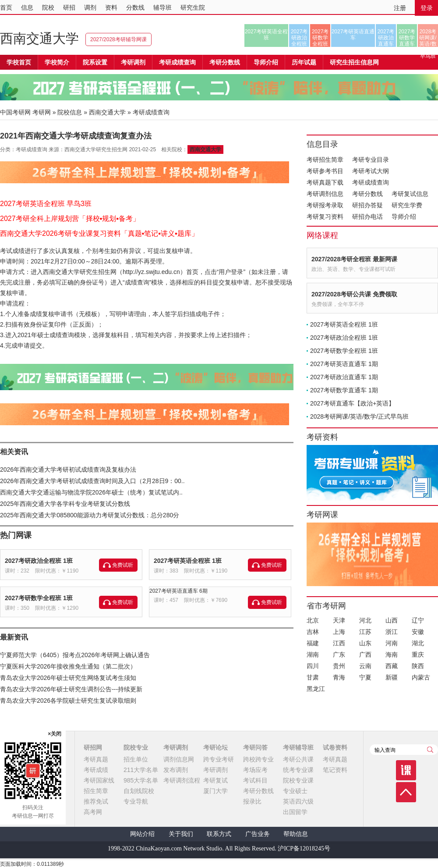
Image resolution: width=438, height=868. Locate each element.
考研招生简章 (325, 160)
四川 (313, 666)
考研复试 (215, 780)
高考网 (93, 812)
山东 (365, 643)
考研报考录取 (325, 205)
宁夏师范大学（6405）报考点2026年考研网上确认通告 (75, 655)
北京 (313, 620)
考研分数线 (367, 194)
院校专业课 (298, 780)
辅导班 (162, 7)
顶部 (406, 792)
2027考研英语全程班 (267, 35)
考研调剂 (133, 62)
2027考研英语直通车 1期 (344, 364)
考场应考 (255, 770)
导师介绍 (266, 62)
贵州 (339, 666)
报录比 (252, 801)
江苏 (365, 632)
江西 (339, 643)
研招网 (93, 747)
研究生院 (193, 7)
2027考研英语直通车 (353, 35)
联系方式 (219, 834)
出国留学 (295, 812)
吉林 (313, 632)
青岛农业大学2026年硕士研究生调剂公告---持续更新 (71, 689)
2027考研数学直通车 (407, 38)
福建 (313, 643)
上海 (339, 632)
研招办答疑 (367, 205)
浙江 (392, 632)
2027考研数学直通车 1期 (344, 390)
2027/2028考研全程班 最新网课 (354, 259)
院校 (48, 7)
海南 (392, 655)
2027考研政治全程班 (299, 38)
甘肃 (313, 677)
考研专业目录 (371, 160)
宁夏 (365, 677)
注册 (400, 8)
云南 (365, 666)
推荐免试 (96, 801)
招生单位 (136, 759)
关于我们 (181, 834)
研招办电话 (367, 217)
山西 (392, 620)
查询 (430, 750)
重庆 (418, 655)
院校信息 (70, 112)
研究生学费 (407, 205)
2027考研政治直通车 (386, 38)
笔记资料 (335, 770)
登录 (427, 8)
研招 (69, 7)
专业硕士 (295, 791)
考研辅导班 (298, 747)
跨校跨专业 (258, 759)
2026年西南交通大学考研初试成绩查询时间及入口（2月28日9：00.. (92, 481)
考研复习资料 (325, 217)
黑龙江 (316, 689)
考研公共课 (298, 759)
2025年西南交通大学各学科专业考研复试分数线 (65, 504)
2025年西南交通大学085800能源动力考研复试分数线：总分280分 (90, 515)
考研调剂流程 (182, 780)
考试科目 (255, 780)
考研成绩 (96, 770)
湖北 (418, 643)
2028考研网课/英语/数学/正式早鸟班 (428, 38)
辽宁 (418, 620)
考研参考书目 (325, 171)
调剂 (90, 7)
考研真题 (96, 759)
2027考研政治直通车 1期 (344, 377)
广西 (365, 655)
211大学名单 (141, 770)
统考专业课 (298, 770)
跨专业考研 (219, 759)
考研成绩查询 (371, 182)
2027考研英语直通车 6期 (178, 591)
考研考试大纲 (371, 171)
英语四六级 (298, 801)
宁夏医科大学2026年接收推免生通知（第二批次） (68, 666)
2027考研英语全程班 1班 (188, 561)
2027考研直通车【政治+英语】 (352, 403)
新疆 (392, 677)
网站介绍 (142, 834)
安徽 (418, 632)
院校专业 (136, 747)
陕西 (418, 666)
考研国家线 (99, 780)
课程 (406, 770)
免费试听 (123, 565)
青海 (339, 677)
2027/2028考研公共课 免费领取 (354, 294)
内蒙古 (421, 677)
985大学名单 (141, 780)
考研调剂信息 (325, 194)
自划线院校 (139, 791)
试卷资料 (335, 747)
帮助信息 (296, 834)
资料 (111, 7)
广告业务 (258, 834)
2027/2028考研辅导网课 (118, 39)
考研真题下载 (325, 182)
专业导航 (136, 801)
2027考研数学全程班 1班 (39, 598)
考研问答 (255, 747)
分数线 (135, 7)
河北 (365, 620)
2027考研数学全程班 (320, 38)
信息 (27, 7)
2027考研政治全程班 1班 (39, 561)
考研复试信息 (410, 194)
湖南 (313, 655)
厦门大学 (215, 791)
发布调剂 (176, 770)
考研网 (42, 112)
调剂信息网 (179, 759)
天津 (339, 620)
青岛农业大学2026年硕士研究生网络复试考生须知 (68, 678)
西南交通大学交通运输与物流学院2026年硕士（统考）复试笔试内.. (91, 492)
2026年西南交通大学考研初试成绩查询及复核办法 (68, 470)
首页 (6, 7)
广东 (339, 655)
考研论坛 (215, 747)
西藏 (392, 666)
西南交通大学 (39, 38)
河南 (392, 643)
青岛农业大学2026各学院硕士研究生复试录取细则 (68, 701)
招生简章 (96, 791)
